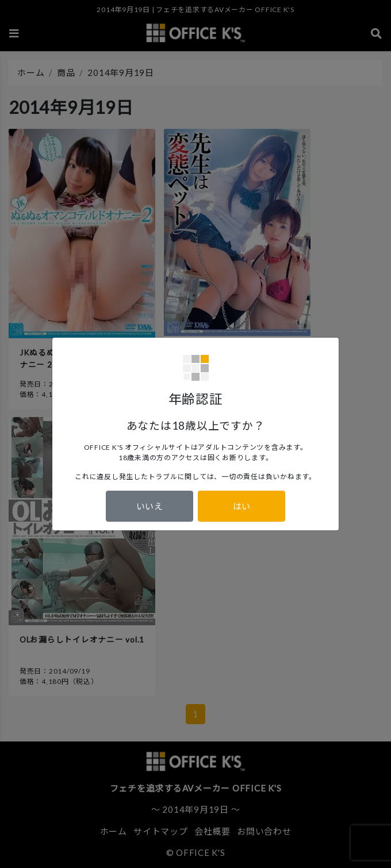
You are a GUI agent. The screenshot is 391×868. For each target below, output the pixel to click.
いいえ (150, 506)
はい (241, 506)
